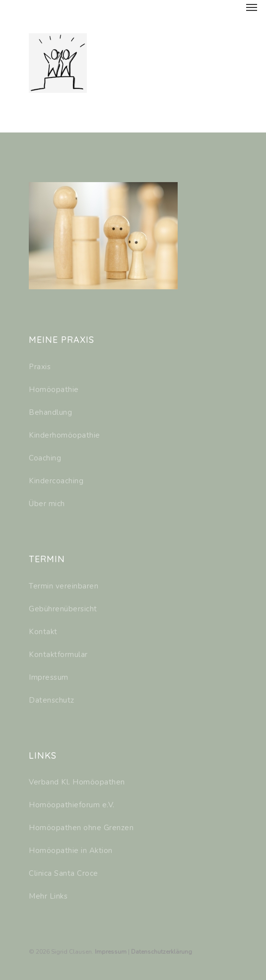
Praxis (40, 367)
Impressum (49, 677)
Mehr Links (48, 896)
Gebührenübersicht (63, 609)
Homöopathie (54, 390)
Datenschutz (52, 700)
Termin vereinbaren (64, 586)
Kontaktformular (58, 654)
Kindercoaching (56, 481)
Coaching (45, 458)
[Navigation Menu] (252, 7)
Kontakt (43, 632)
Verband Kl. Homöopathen (77, 782)
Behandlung (50, 412)
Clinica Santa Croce (64, 873)
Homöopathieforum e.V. (72, 805)
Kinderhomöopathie (65, 435)
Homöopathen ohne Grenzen (81, 828)
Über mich (47, 504)
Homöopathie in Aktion (71, 850)
